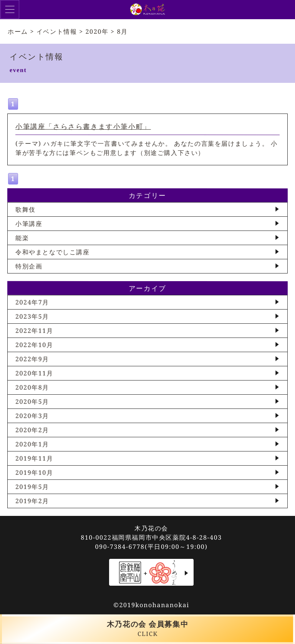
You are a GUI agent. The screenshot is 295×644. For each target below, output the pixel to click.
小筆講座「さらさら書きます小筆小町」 (83, 126)
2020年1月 (32, 444)
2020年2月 (32, 430)
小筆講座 (29, 224)
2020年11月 (34, 373)
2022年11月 (34, 331)
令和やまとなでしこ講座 (53, 252)
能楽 (22, 238)
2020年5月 (32, 402)
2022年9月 (32, 359)
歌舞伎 (26, 209)
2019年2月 (32, 501)
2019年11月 (34, 458)
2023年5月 (32, 316)
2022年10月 (34, 345)
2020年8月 (32, 387)
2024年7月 (32, 302)
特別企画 (29, 266)
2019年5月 (32, 487)
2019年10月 (34, 473)
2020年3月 (32, 416)
